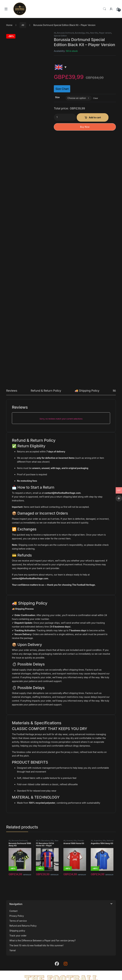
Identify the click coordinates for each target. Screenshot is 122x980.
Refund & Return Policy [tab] (46, 391)
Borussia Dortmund (65, 33)
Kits (87, 33)
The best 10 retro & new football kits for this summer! (36, 945)
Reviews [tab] (12, 391)
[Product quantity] (65, 117)
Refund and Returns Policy (23, 926)
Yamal (12, 950)
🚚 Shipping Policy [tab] (87, 391)
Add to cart (95, 117)
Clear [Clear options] (96, 98)
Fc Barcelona (44, 841)
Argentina (98, 841)
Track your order (18, 936)
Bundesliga (80, 33)
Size (57, 97)
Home (9, 25)
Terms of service (18, 921)
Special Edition (60, 36)
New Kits (94, 33)
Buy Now (85, 127)
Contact (13, 911)
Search (105, 9)
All (23, 25)
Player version (105, 33)
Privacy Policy (17, 916)
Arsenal (69, 841)
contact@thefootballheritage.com (62, 493)
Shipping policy (17, 931)
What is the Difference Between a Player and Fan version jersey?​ (42, 940)
